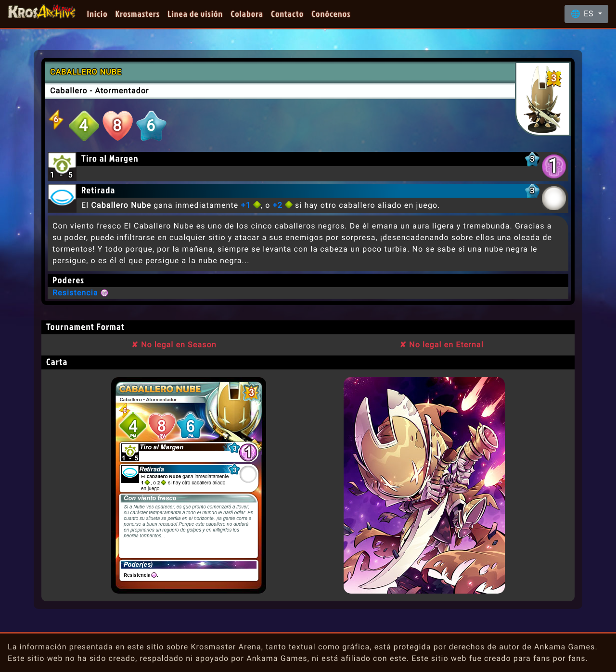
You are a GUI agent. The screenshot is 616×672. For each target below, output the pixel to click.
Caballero (69, 91)
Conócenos (331, 14)
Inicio (97, 14)
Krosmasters (138, 14)
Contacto (287, 14)
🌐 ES (584, 14)
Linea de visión (195, 14)
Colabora (247, 14)
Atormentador (122, 91)
